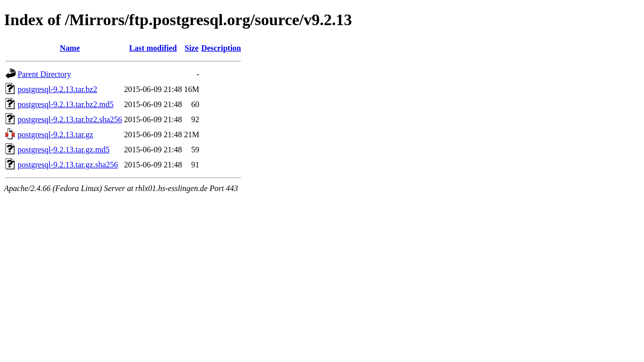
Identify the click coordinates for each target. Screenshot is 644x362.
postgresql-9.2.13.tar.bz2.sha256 (70, 119)
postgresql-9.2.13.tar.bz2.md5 (66, 104)
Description (221, 48)
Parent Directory (44, 74)
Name (70, 48)
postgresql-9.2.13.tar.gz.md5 (64, 150)
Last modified (153, 48)
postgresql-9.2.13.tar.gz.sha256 (68, 165)
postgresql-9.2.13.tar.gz (55, 134)
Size (192, 48)
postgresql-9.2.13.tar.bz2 (57, 89)
